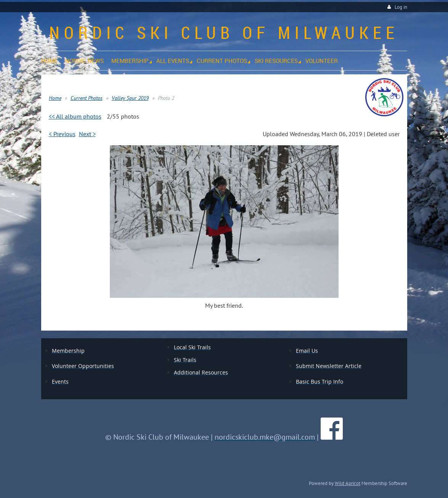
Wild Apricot (348, 483)
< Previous (62, 134)
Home (55, 98)
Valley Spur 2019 (130, 98)
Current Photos (87, 98)
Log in (401, 7)
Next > (87, 134)
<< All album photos (75, 116)
